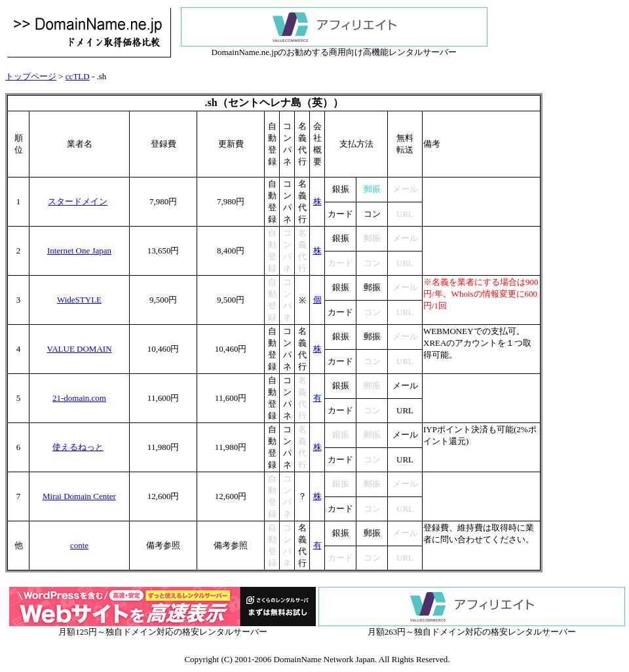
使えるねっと (78, 447)
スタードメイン (78, 201)
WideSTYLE (79, 300)
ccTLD (78, 76)
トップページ (31, 76)
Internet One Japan (79, 251)
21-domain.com (79, 398)
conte (79, 545)
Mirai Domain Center (79, 496)
